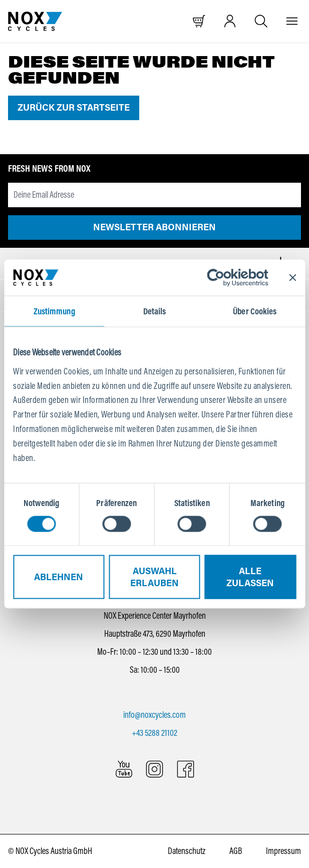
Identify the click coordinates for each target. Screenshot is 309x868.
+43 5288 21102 (154, 733)
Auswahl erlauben (154, 577)
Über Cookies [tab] (255, 311)
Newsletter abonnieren (154, 227)
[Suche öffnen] (261, 21)
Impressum (283, 851)
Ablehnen (59, 577)
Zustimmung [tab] (54, 311)
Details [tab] (155, 311)
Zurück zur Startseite (74, 108)
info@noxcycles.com (154, 715)
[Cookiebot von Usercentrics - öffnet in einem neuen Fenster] (224, 278)
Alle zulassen (250, 577)
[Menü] (292, 21)
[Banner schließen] (292, 278)
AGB (236, 851)
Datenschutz (187, 851)
